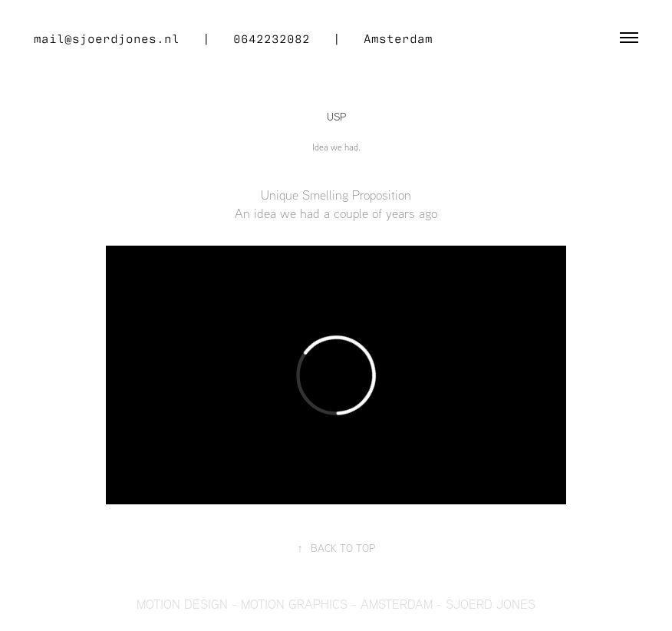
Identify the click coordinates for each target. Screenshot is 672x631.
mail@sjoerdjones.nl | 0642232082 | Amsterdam (233, 38)
